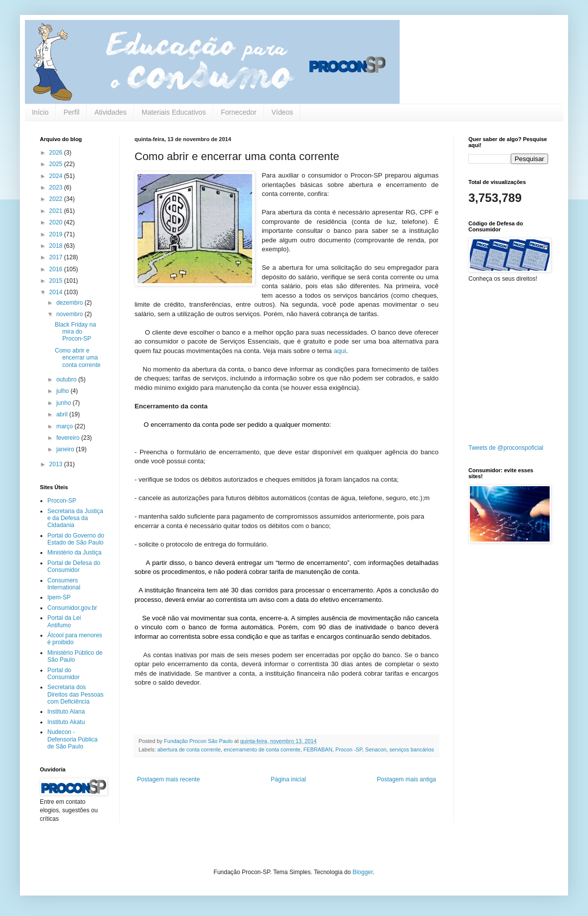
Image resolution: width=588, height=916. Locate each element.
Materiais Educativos (174, 112)
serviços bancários (411, 749)
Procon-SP (62, 501)
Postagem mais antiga (406, 779)
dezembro (71, 303)
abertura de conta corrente (189, 749)
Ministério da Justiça (74, 552)
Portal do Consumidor (64, 674)
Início (40, 112)
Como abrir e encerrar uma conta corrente (78, 358)
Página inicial (288, 779)
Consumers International (64, 584)
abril (63, 414)
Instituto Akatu (66, 722)
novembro (71, 314)
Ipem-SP (59, 597)
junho (65, 403)
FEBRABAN (318, 749)
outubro (67, 379)
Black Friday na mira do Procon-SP (75, 332)
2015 (57, 281)
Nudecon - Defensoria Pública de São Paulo (73, 739)
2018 (57, 246)
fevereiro (69, 438)
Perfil (71, 112)
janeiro (66, 449)
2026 (57, 153)
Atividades (110, 112)
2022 (57, 199)
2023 (57, 187)
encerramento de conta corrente (262, 749)
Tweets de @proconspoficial (506, 448)
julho (64, 391)
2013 (57, 464)
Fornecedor (239, 112)
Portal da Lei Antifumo (64, 621)
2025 (57, 164)
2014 (57, 292)
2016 (57, 269)
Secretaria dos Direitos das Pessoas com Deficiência (75, 694)
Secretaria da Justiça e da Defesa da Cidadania (75, 518)
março (66, 426)
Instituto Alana (66, 712)
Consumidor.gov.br (72, 608)
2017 (57, 257)
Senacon (376, 749)
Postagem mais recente (168, 779)
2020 (57, 222)
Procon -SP (349, 749)
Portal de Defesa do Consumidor (74, 566)
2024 (57, 176)
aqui (340, 351)
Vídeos (283, 112)
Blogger (363, 872)
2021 (57, 211)
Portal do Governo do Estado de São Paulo (76, 539)
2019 (57, 234)
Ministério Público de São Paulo (75, 656)
